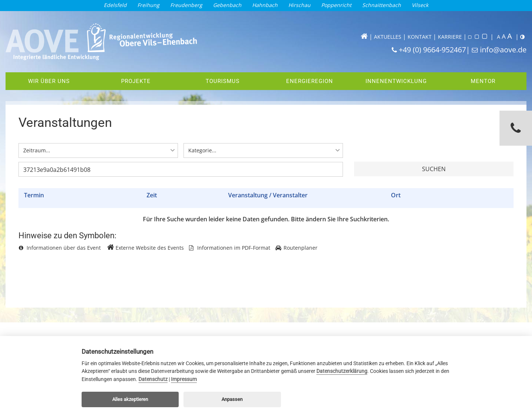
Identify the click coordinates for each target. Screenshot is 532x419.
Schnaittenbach (382, 5)
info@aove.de (503, 50)
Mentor (481, 81)
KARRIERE (450, 37)
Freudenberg (186, 5)
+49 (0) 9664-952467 (432, 50)
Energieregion (307, 81)
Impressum (184, 379)
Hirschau (299, 5)
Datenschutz (153, 379)
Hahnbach (265, 5)
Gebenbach (227, 5)
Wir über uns (49, 81)
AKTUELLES (388, 37)
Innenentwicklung (394, 81)
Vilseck (420, 5)
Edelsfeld (115, 5)
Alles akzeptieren (130, 399)
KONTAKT (420, 37)
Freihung (148, 5)
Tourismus (223, 81)
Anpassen (232, 399)
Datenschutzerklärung (342, 371)
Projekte (136, 81)
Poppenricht (336, 5)
